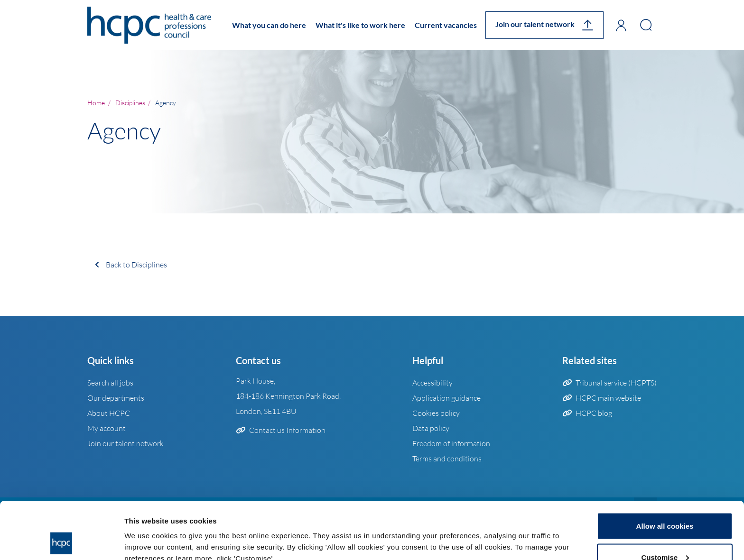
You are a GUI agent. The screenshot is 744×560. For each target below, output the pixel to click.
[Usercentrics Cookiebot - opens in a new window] (61, 542)
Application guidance (446, 398)
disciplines (130, 102)
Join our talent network (535, 24)
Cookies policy (436, 413)
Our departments (116, 398)
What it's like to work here (360, 25)
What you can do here (269, 25)
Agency (166, 102)
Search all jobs (110, 383)
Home (96, 102)
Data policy (431, 428)
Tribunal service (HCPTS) (616, 383)
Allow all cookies (665, 473)
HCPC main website (608, 398)
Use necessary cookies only (665, 535)
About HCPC (109, 413)
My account (107, 428)
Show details (146, 531)
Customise (665, 504)
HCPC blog (594, 413)
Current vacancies (446, 25)
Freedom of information (451, 443)
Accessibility (432, 383)
